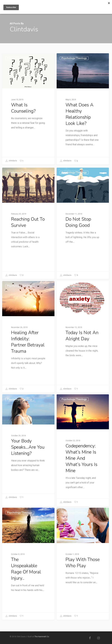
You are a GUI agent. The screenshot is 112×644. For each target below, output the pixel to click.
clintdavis (11, 161)
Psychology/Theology (20, 58)
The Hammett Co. (42, 637)
